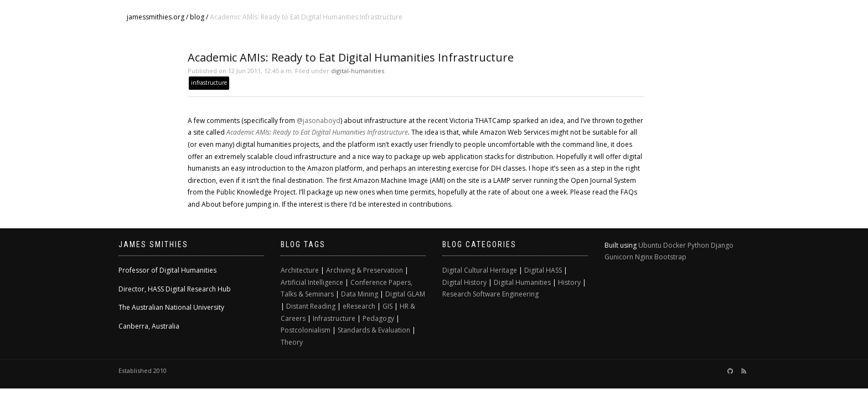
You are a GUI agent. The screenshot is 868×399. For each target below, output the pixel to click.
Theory (292, 342)
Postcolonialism (306, 330)
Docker (675, 245)
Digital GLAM (405, 294)
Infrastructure (334, 318)
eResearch (359, 306)
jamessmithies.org (156, 17)
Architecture (300, 270)
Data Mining (360, 294)
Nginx (644, 257)
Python (698, 245)
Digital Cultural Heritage (480, 270)
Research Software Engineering (490, 294)
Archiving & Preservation (365, 270)
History (569, 282)
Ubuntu (650, 245)
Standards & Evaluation (374, 330)
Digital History (464, 282)
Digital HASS (543, 270)
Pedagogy (378, 318)
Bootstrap (670, 257)
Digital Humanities (522, 282)
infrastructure (209, 83)
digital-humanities (358, 71)
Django (722, 245)
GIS (387, 306)
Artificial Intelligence (312, 282)
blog (197, 17)
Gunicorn (619, 257)
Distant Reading (311, 306)
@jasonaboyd (319, 121)
